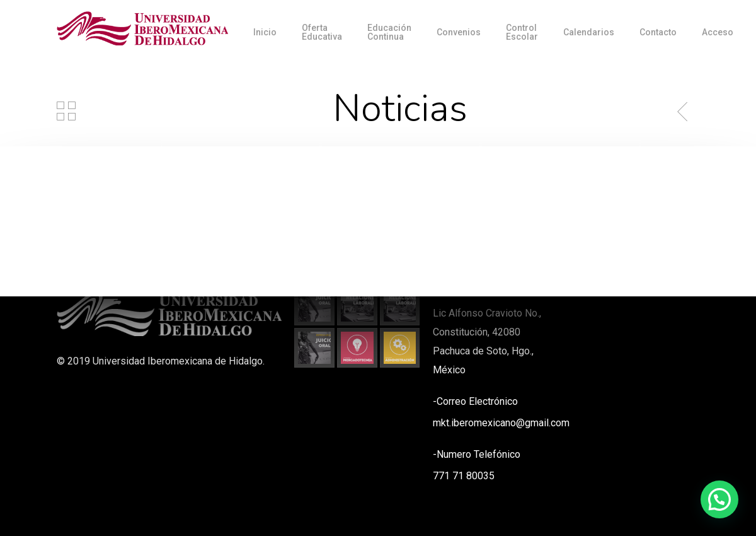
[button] (719, 499)
